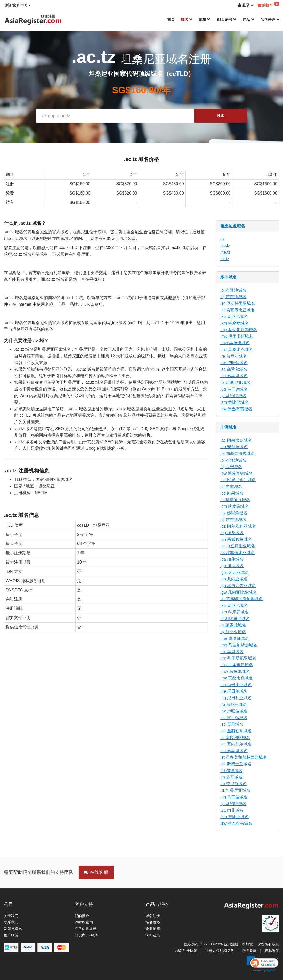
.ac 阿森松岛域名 (236, 440)
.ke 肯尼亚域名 (234, 316)
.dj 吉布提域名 (233, 297)
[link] (263, 964)
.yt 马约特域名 (233, 396)
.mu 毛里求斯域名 (237, 336)
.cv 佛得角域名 (234, 513)
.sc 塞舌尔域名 (234, 369)
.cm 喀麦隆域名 (235, 506)
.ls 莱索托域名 (233, 625)
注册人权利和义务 (220, 951)
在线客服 (96, 872)
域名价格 (153, 922)
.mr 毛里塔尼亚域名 (238, 658)
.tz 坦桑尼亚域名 (235, 383)
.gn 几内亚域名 (234, 579)
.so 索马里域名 (234, 376)
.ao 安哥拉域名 (234, 447)
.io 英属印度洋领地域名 (242, 599)
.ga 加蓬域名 (232, 559)
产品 (249, 20)
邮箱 (205, 20)
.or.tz (225, 259)
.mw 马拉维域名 (235, 343)
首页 (171, 19)
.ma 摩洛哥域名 (235, 638)
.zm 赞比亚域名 (235, 402)
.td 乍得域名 (231, 771)
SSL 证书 (227, 20)
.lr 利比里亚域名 (235, 619)
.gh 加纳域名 (232, 566)
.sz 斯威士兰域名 (236, 764)
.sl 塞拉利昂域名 (235, 738)
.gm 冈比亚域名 (235, 572)
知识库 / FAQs (86, 935)
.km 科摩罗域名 (235, 323)
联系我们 (11, 922)
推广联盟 (11, 935)
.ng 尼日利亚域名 (236, 698)
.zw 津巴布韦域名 (236, 409)
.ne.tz (225, 252)
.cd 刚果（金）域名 (238, 480)
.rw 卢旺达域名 (234, 363)
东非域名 (229, 277)
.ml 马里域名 (232, 652)
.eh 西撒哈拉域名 (236, 539)
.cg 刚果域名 (232, 493)
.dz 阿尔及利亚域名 (238, 526)
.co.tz (225, 246)
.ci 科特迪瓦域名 (235, 500)
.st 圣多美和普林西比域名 (244, 757)
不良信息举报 (85, 929)
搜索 (221, 116)
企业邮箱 (153, 929)
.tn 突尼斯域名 (233, 784)
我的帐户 (270, 20)
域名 (187, 20)
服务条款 (249, 951)
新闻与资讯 (13, 929)
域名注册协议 (186, 951)
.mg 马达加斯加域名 (239, 330)
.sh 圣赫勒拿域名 (236, 731)
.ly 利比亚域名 (233, 632)
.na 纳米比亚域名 (236, 685)
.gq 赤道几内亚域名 (238, 586)
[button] (18, 5)
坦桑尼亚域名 (233, 226)
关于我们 (11, 916)
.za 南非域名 (232, 810)
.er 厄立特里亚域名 (238, 303)
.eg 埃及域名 (232, 533)
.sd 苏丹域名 (232, 724)
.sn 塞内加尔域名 (236, 744)
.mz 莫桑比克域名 (237, 350)
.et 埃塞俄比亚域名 (238, 310)
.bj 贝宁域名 (231, 467)
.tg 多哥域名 (231, 777)
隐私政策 (272, 951)
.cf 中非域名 (231, 487)
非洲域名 (229, 427)
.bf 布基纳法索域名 (238, 453)
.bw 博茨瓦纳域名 (236, 473)
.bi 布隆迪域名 (233, 290)
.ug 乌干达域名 (234, 389)
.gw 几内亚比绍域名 (238, 592)
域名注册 (153, 916)
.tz (223, 239)
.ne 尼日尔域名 (234, 691)
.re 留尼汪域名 (234, 356)
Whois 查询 (84, 922)
